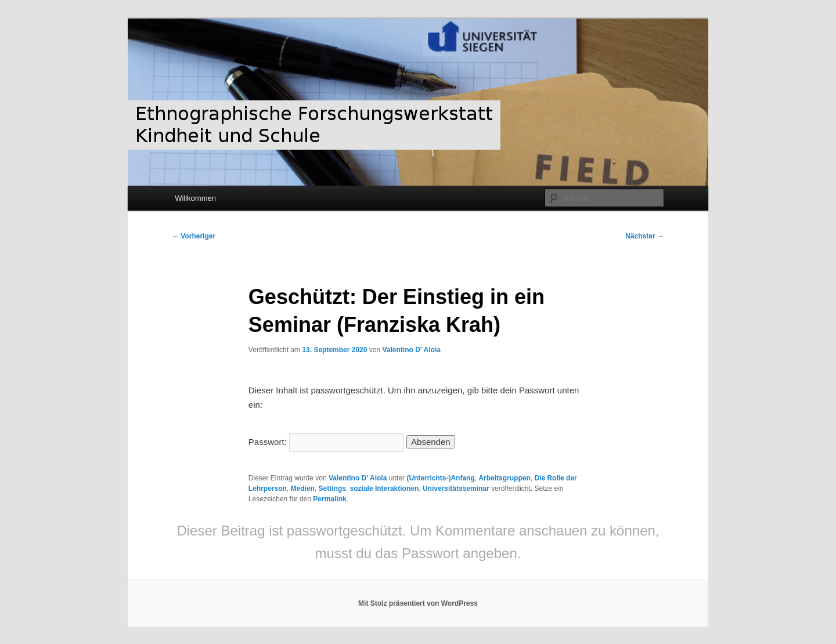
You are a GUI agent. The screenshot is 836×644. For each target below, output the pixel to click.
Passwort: (326, 442)
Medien (303, 489)
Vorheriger (194, 236)
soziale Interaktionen (385, 489)
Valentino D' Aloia (411, 350)
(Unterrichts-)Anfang (440, 478)
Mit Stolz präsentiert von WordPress (418, 603)
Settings (332, 489)
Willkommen (195, 198)
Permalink (329, 499)
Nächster (645, 236)
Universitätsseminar (456, 489)
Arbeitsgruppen (504, 478)
